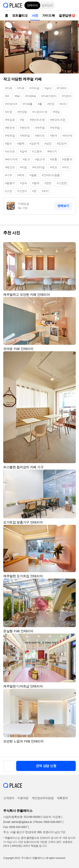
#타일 (24, 167)
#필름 (33, 175)
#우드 (66, 167)
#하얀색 (67, 136)
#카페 (9, 88)
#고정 (9, 191)
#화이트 (40, 136)
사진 (35, 16)
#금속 (24, 183)
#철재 (36, 183)
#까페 (21, 88)
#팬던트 (25, 128)
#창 (34, 191)
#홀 (40, 104)
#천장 (51, 104)
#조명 (9, 112)
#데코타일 (39, 167)
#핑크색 (40, 159)
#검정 (48, 143)
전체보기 (63, 206)
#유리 (45, 191)
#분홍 (54, 159)
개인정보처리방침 (43, 798)
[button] (73, 5)
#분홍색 (67, 159)
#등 (22, 120)
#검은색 (34, 143)
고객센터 (9, 798)
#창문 (48, 183)
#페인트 (10, 167)
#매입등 (10, 120)
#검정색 (62, 143)
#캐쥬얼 (10, 136)
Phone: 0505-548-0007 (48, 822)
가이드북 (48, 16)
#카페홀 (28, 104)
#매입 (56, 112)
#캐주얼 (40, 128)
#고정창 (62, 183)
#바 (7, 96)
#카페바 (62, 88)
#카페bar (31, 96)
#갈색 (24, 151)
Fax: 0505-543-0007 (15, 827)
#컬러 (9, 143)
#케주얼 (55, 128)
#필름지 (10, 183)
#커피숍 (34, 88)
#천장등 (22, 112)
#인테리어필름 (51, 175)
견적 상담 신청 (46, 766)
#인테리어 (11, 104)
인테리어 (32, 5)
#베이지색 (11, 159)
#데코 (54, 167)
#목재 (21, 175)
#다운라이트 (40, 112)
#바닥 (63, 104)
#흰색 (54, 136)
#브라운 (10, 151)
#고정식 (22, 191)
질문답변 (47, 5)
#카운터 (66, 96)
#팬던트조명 (37, 120)
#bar (17, 96)
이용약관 (23, 798)
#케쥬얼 (25, 136)
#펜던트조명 (58, 120)
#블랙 (21, 143)
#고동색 (37, 151)
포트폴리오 (20, 16)
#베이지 (52, 151)
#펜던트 (10, 128)
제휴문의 (62, 798)
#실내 (48, 88)
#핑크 (26, 159)
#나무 (9, 175)
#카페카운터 (49, 96)
